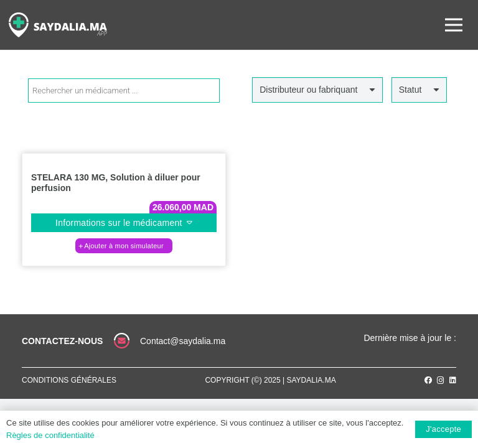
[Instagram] (441, 380)
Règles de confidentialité (50, 435)
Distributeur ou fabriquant (308, 90)
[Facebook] (428, 380)
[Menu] (454, 25)
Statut (410, 90)
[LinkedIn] (453, 380)
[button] (124, 246)
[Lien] (58, 25)
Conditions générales (69, 380)
